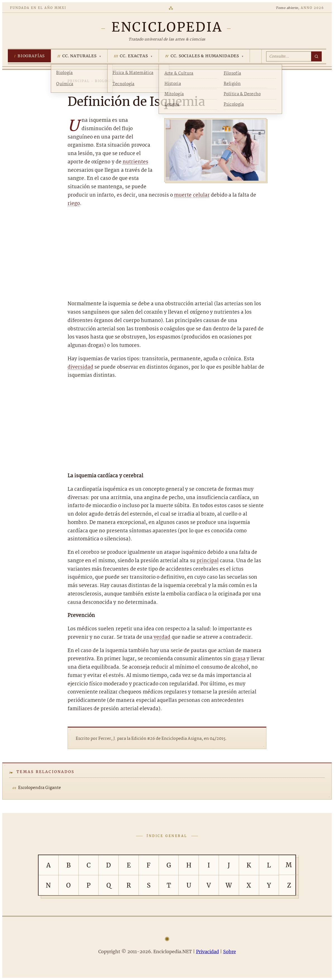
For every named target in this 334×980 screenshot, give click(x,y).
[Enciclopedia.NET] (167, 27)
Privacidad (207, 952)
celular (201, 195)
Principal (79, 81)
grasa (239, 659)
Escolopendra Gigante (40, 788)
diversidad (80, 367)
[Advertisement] (167, 254)
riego (74, 204)
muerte (183, 195)
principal (208, 561)
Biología (105, 81)
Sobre (230, 952)
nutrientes (135, 162)
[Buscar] (316, 56)
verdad (162, 637)
